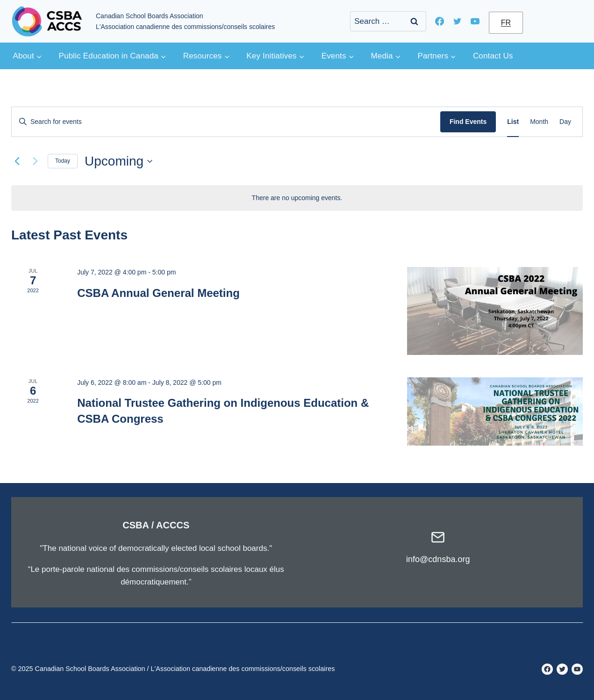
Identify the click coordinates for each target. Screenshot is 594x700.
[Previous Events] (17, 161)
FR (506, 23)
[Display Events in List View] (513, 122)
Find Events (468, 122)
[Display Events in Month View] (539, 122)
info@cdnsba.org (438, 559)
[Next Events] (35, 161)
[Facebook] (440, 22)
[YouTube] (475, 22)
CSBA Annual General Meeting (158, 293)
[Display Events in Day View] (565, 122)
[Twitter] (458, 22)
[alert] (297, 198)
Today (63, 161)
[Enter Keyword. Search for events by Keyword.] (226, 122)
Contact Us (493, 56)
